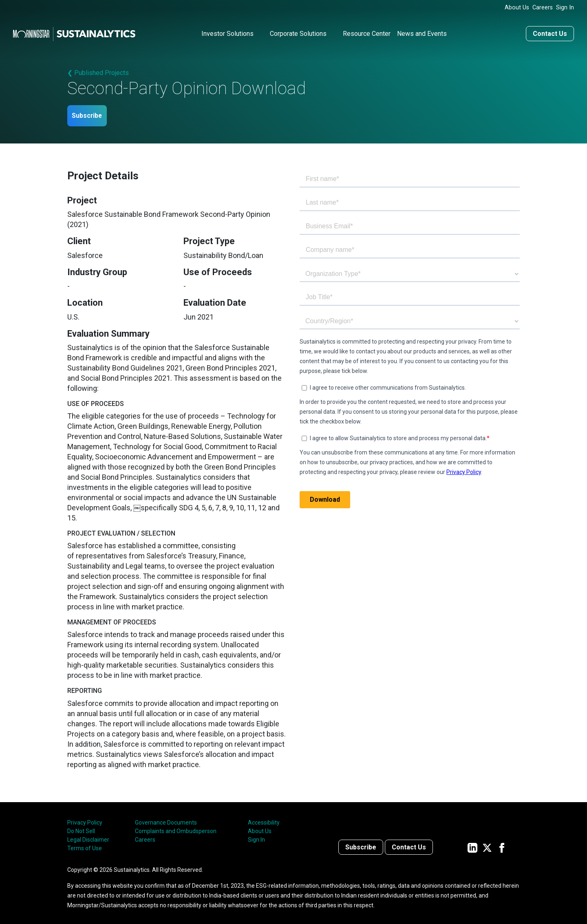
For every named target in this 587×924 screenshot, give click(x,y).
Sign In (565, 8)
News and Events (422, 30)
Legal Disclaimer (88, 837)
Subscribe (93, 113)
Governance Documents (166, 820)
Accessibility (264, 820)
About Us (517, 8)
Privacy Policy (85, 820)
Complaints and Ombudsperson (176, 829)
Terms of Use (85, 846)
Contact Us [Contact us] (550, 30)
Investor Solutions (227, 30)
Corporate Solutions (298, 30)
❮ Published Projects (98, 69)
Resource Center (367, 30)
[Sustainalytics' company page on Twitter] (487, 845)
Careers (543, 8)
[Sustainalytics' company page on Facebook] (502, 845)
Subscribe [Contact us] (361, 845)
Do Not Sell (81, 829)
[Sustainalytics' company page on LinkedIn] (472, 845)
